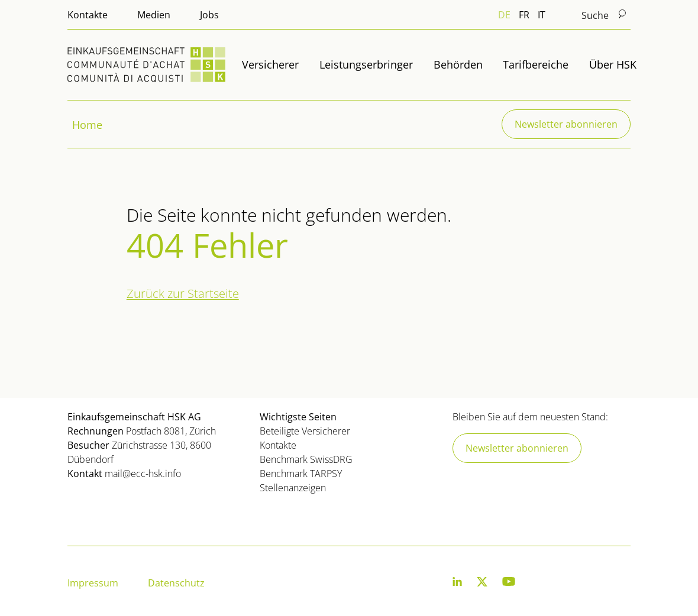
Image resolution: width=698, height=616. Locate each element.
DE (504, 15)
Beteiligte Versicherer (305, 431)
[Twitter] (482, 584)
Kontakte (88, 15)
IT (542, 15)
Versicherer (270, 64)
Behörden (458, 64)
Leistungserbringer (366, 64)
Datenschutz (176, 583)
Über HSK (613, 64)
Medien (154, 15)
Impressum (93, 583)
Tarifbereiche (536, 64)
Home (87, 125)
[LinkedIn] (457, 584)
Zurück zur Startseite (183, 294)
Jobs (209, 15)
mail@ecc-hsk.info (143, 474)
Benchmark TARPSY (301, 474)
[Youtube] (509, 584)
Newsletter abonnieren (566, 124)
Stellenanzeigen (293, 488)
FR (524, 15)
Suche (604, 15)
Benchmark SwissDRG (306, 459)
